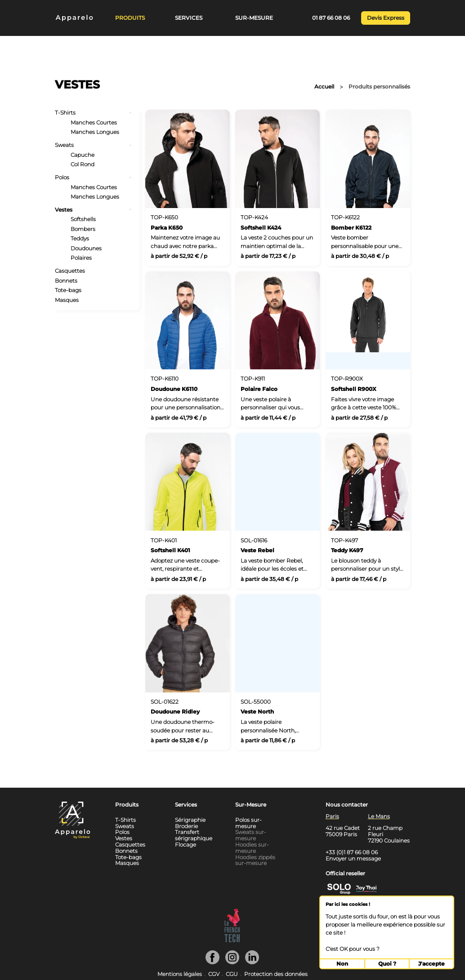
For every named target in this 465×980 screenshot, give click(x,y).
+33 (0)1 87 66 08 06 (352, 852)
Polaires (81, 258)
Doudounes (86, 248)
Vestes (64, 210)
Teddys (80, 239)
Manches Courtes (94, 123)
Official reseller (345, 873)
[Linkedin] (252, 962)
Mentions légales (180, 974)
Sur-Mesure (254, 18)
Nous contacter (347, 805)
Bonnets (66, 281)
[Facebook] (212, 962)
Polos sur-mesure (248, 823)
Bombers (83, 229)
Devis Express (386, 18)
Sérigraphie (190, 820)
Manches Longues (95, 132)
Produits (130, 18)
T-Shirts (65, 113)
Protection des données (276, 974)
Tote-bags (68, 290)
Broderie (186, 826)
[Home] (71, 19)
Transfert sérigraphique (194, 835)
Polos (62, 177)
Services (189, 18)
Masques (67, 300)
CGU (232, 974)
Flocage (186, 845)
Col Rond (83, 164)
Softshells (83, 219)
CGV (214, 974)
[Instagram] (232, 962)
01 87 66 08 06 (331, 18)
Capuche (83, 155)
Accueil (324, 87)
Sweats (64, 145)
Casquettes (70, 271)
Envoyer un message (353, 858)
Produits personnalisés (379, 87)
